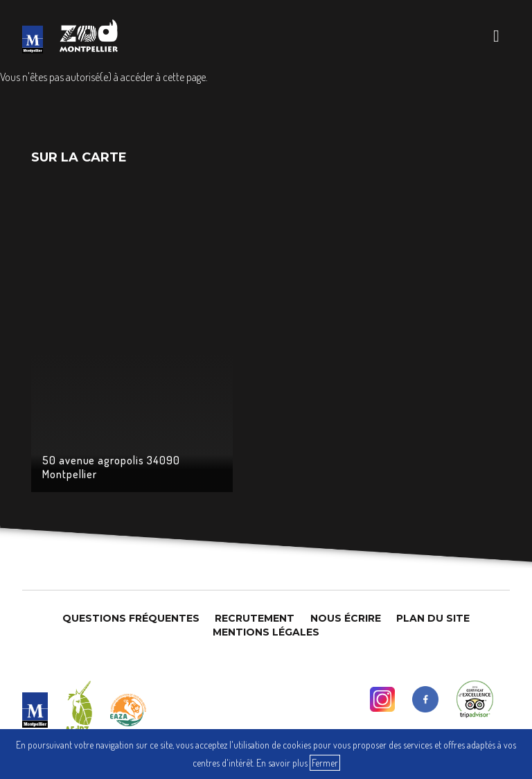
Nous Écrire (346, 618)
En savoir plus (282, 763)
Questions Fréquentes (131, 618)
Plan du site (433, 618)
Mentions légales (266, 632)
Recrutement (255, 618)
